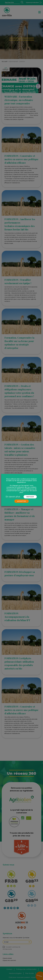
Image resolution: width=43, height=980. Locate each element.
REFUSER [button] (30, 497)
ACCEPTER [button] (21, 501)
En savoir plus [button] (13, 497)
